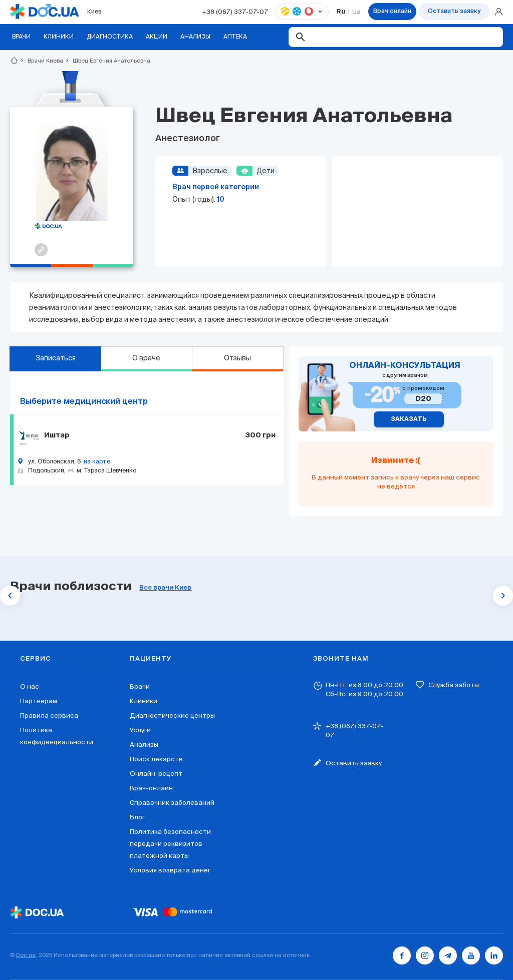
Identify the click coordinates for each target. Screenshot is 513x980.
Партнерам (39, 701)
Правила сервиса (49, 715)
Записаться (56, 358)
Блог (137, 817)
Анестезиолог (188, 139)
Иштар (57, 435)
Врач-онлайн (151, 788)
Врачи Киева (41, 61)
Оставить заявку (454, 12)
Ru (341, 12)
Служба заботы (454, 685)
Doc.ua (26, 955)
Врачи (140, 686)
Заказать (409, 419)
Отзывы (237, 358)
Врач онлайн (392, 12)
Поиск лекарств (156, 759)
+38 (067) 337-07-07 (235, 12)
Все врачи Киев (165, 588)
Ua (356, 12)
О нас (30, 686)
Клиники (144, 701)
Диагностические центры (172, 715)
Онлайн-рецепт (156, 774)
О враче (146, 358)
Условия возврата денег (170, 870)
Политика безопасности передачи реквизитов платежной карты (170, 844)
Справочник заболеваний (172, 803)
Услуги (140, 730)
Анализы (144, 745)
